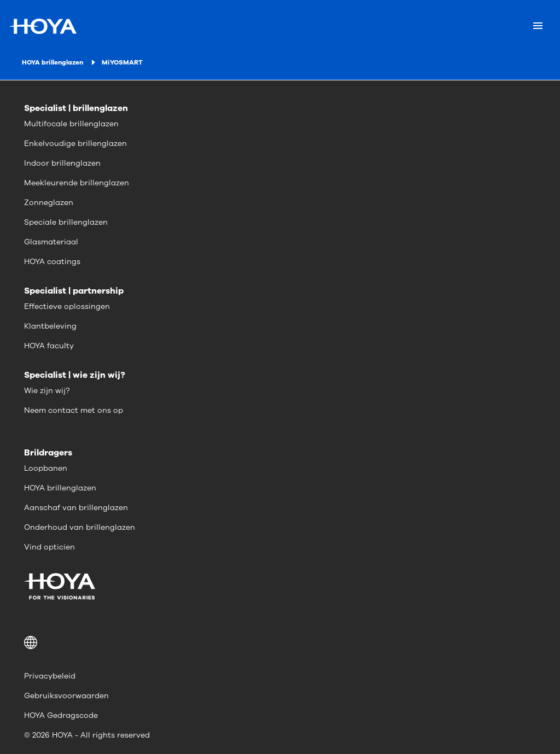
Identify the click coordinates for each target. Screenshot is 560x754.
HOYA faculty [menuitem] (49, 346)
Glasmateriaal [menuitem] (51, 242)
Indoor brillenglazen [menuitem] (62, 163)
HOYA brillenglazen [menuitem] (60, 488)
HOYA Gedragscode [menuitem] (61, 715)
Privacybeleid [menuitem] (50, 676)
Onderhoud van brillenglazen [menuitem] (80, 527)
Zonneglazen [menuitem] (49, 203)
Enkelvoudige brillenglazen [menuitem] (75, 144)
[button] (280, 642)
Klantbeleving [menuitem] (50, 326)
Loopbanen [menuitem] (46, 468)
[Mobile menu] (538, 26)
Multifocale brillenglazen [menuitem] (71, 124)
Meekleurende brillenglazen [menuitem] (77, 183)
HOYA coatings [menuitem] (52, 262)
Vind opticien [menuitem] (49, 547)
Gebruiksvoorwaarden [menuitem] (66, 696)
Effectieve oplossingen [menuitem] (67, 306)
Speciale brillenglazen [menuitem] (66, 222)
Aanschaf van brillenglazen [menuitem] (76, 508)
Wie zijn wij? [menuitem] (47, 391)
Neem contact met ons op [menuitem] (74, 410)
